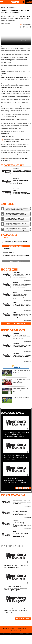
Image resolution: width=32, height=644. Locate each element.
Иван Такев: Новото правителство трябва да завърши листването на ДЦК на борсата (22, 525)
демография (25, 158)
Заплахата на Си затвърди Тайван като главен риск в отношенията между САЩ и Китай (21, 296)
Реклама (13, 629)
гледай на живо (16, 246)
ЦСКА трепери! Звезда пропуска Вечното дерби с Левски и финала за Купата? (16, 382)
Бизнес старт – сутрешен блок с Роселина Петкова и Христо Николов (14, 242)
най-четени (9, 204)
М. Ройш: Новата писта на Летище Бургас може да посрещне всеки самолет (20, 513)
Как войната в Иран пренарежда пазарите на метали (16, 566)
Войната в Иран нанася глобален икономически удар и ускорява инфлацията (16, 610)
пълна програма (16, 261)
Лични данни (18, 634)
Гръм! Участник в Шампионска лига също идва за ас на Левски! (16, 400)
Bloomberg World (12, 165)
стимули (19, 158)
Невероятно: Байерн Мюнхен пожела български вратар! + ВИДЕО (15, 391)
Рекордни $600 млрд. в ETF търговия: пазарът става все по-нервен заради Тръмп (16, 588)
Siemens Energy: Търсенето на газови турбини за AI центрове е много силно (17, 434)
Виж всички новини (16, 324)
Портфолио (20, 629)
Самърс (15, 158)
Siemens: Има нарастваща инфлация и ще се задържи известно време (15, 457)
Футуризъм (15, 283)
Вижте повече (23, 488)
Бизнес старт (15, 499)
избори (11, 158)
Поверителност (13, 634)
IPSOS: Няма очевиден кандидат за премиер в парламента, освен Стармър (16, 480)
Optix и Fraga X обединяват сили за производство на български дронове (20, 535)
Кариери (6, 629)
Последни (10, 269)
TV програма (9, 235)
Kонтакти (14, 630)
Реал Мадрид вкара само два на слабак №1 (16, 373)
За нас (27, 629)
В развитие (15, 510)
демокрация (4, 161)
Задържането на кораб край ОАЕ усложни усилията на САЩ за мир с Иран (22, 316)
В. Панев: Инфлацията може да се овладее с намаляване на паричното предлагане (22, 276)
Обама (9, 161)
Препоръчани (13, 330)
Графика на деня (12, 546)
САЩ (7, 158)
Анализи (15, 293)
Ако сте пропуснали (14, 495)
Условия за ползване (6, 634)
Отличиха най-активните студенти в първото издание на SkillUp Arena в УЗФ (22, 337)
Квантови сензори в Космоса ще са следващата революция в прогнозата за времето (22, 286)
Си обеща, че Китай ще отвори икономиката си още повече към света (22, 306)
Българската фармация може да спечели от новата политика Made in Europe (22, 502)
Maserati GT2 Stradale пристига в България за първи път (22, 346)
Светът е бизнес (16, 273)
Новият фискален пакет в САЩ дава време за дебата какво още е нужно (17, 140)
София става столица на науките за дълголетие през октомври (22, 356)
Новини (15, 302)
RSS (20, 630)
